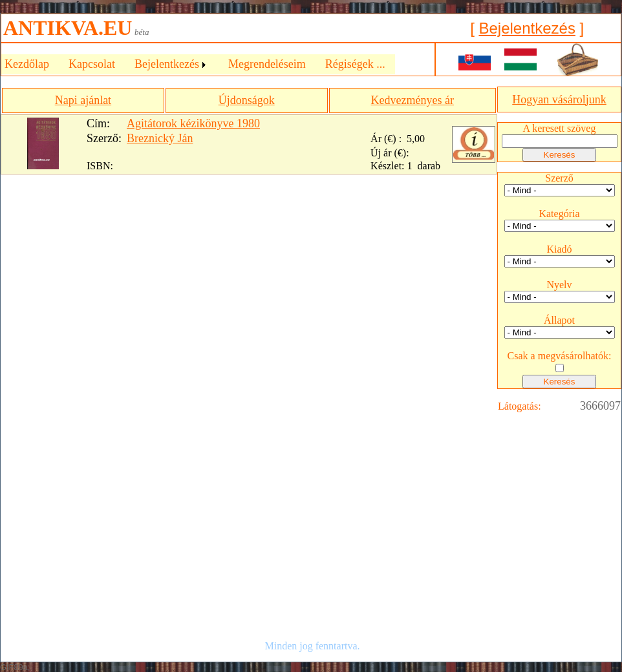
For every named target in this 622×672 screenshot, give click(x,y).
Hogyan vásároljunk (559, 100)
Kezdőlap (27, 64)
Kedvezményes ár (413, 100)
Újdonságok (247, 100)
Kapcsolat (92, 64)
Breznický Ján (160, 138)
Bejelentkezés (527, 28)
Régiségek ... (355, 64)
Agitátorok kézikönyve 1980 (193, 123)
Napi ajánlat (83, 100)
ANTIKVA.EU (68, 28)
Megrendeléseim (267, 64)
